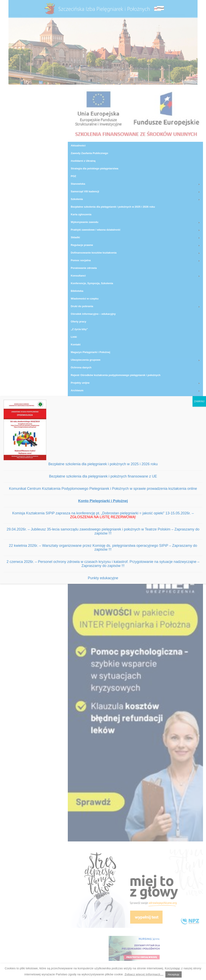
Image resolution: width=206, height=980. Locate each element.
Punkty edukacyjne (103, 578)
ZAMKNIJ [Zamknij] (199, 401)
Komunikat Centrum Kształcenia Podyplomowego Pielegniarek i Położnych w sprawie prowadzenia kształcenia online (103, 489)
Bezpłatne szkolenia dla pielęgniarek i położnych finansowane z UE (103, 476)
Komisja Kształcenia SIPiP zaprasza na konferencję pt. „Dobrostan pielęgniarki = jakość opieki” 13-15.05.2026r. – (103, 515)
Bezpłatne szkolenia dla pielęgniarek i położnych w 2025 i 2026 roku (103, 464)
